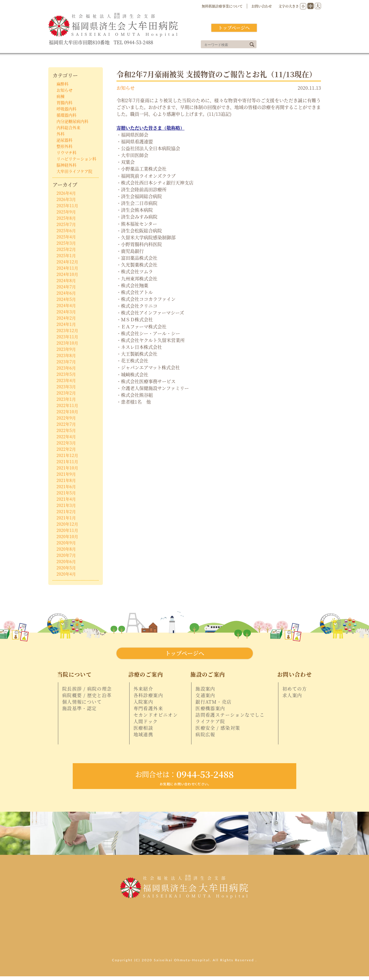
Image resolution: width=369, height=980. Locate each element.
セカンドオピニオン (156, 715)
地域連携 (143, 735)
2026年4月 (66, 193)
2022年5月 (66, 430)
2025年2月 (66, 249)
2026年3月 (66, 199)
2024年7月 (66, 287)
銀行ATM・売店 (213, 702)
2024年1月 (66, 324)
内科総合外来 (68, 127)
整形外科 (64, 146)
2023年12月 (67, 330)
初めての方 (295, 689)
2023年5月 (66, 374)
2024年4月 (66, 305)
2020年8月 (66, 549)
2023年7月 (66, 362)
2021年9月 (66, 474)
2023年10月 (67, 343)
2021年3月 (66, 505)
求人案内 (292, 695)
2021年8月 (66, 480)
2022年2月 (66, 449)
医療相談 (143, 728)
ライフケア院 (210, 721)
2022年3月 (66, 443)
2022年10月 (67, 412)
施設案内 (205, 689)
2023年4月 (66, 380)
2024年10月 (67, 274)
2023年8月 (66, 355)
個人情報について (82, 702)
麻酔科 (62, 84)
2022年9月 (66, 418)
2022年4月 (66, 437)
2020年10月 (67, 536)
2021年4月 (66, 499)
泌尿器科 (64, 140)
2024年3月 (66, 312)
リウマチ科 (66, 152)
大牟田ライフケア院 (74, 171)
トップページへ (234, 28)
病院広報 (205, 735)
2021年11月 (67, 461)
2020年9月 (66, 543)
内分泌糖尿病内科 (72, 121)
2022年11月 (67, 405)
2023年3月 (66, 387)
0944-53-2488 (185, 774)
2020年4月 (66, 574)
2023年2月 (66, 393)
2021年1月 (66, 518)
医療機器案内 (210, 708)
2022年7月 (66, 424)
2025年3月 (66, 243)
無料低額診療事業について (222, 6)
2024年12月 (67, 262)
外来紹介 (143, 689)
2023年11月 (67, 337)
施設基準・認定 (80, 708)
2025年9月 (66, 212)
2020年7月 (66, 555)
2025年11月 (67, 205)
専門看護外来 (148, 708)
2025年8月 (66, 218)
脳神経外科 (66, 165)
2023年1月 (66, 399)
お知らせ (126, 88)
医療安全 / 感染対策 (218, 728)
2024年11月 (67, 268)
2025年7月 (66, 224)
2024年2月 (66, 318)
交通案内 (205, 695)
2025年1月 (66, 255)
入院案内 (143, 702)
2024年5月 (66, 299)
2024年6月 (66, 293)
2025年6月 (66, 230)
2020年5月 (66, 568)
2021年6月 (66, 486)
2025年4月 (66, 237)
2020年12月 (67, 524)
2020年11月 (67, 530)
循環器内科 (66, 115)
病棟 (61, 96)
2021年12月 (67, 455)
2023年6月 (66, 368)
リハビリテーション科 (76, 159)
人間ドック (146, 721)
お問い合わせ (262, 6)
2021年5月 (66, 493)
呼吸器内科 (66, 109)
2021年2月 (66, 511)
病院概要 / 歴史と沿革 (87, 695)
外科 (61, 134)
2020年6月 (66, 561)
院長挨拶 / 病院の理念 (87, 689)
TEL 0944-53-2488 (133, 42)
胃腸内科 (64, 102)
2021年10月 (67, 468)
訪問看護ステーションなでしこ (230, 715)
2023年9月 (66, 349)
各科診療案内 (148, 695)
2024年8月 (66, 280)
